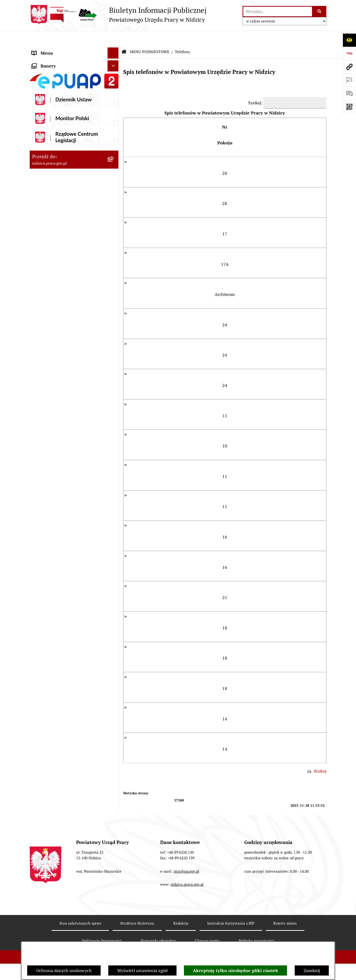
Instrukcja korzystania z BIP (231, 923)
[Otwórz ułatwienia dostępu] (349, 40)
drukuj (320, 770)
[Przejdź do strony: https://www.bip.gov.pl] (349, 53)
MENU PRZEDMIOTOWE (56, 164)
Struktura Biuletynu (137, 923)
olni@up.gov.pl (186, 871)
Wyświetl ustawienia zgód (142, 970)
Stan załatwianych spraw (80, 923)
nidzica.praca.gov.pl (187, 884)
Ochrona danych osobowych (64, 970)
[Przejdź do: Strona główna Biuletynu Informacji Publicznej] (124, 37)
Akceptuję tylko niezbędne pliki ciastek (235, 970)
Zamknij (312, 970)
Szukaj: (255, 88)
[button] (114, 49)
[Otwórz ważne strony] (349, 80)
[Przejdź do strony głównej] (118, 15)
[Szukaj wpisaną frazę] (320, 11)
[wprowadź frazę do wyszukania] (278, 11)
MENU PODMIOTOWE (54, 49)
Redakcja (181, 923)
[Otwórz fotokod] (349, 107)
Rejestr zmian (285, 923)
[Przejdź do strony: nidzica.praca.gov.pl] (349, 67)
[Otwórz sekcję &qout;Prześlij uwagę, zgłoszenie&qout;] (349, 93)
